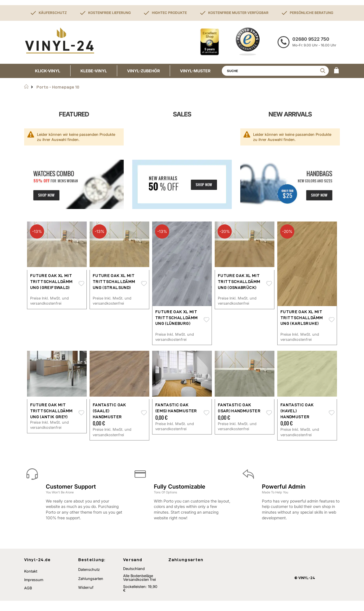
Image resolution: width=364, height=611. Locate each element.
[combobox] (275, 71)
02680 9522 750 (311, 39)
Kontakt (31, 581)
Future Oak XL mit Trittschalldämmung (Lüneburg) (176, 318)
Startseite (26, 87)
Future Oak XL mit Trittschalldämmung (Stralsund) (114, 281)
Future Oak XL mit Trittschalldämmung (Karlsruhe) (302, 318)
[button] (81, 284)
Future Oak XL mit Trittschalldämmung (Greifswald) (51, 281)
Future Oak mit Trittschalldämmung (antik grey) (51, 411)
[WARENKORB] (336, 71)
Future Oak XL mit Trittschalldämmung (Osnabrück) (239, 281)
